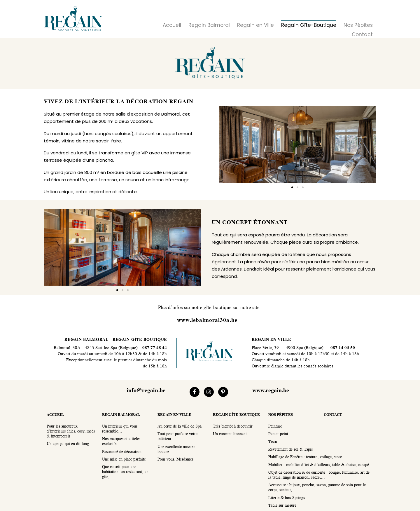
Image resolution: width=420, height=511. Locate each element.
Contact (362, 34)
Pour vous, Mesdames (175, 459)
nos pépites (281, 415)
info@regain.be (146, 391)
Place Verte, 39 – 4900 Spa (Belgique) (288, 348)
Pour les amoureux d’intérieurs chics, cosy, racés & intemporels (71, 431)
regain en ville (174, 415)
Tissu (273, 442)
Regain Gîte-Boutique (309, 25)
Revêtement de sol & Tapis (290, 450)
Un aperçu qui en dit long (68, 444)
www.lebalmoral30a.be (207, 321)
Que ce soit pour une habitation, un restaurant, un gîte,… (125, 472)
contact (333, 415)
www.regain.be (271, 391)
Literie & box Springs (287, 498)
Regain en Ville (256, 25)
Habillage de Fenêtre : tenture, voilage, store (305, 457)
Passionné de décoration (122, 452)
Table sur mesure (282, 506)
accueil (55, 415)
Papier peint (278, 434)
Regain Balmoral (209, 25)
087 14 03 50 (343, 348)
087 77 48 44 (154, 348)
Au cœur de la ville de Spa (180, 427)
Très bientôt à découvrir (233, 427)
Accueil (172, 25)
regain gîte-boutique (236, 415)
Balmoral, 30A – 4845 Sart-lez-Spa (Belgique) (96, 348)
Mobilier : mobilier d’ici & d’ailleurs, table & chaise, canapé (319, 465)
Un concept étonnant (230, 434)
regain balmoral (121, 415)
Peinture (275, 427)
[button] (292, 187)
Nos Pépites (358, 25)
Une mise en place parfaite (124, 459)
